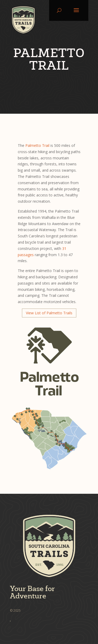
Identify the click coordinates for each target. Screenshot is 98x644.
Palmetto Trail (37, 145)
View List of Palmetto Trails (49, 313)
